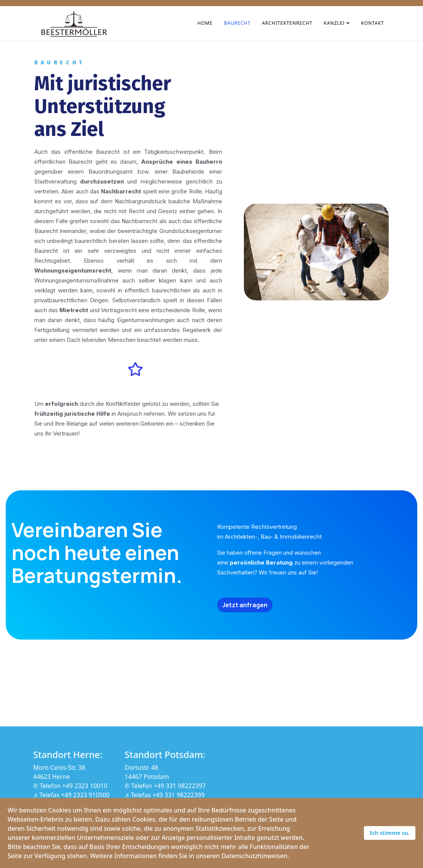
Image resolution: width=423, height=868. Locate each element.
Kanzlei (334, 23)
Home (205, 23)
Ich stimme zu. (390, 833)
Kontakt (373, 23)
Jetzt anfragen (245, 605)
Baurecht (237, 23)
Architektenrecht (287, 23)
